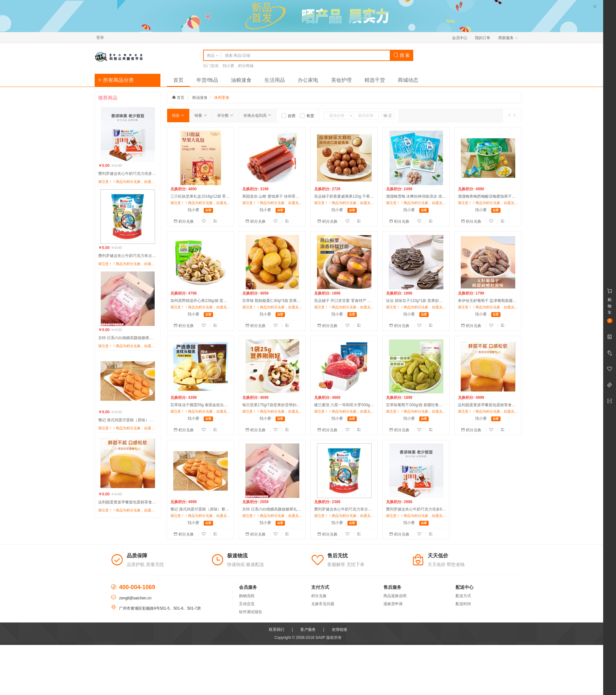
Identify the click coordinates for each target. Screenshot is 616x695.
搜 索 (402, 55)
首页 (178, 80)
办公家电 (308, 80)
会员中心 (460, 38)
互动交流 (247, 604)
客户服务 (308, 630)
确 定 (388, 116)
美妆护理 (341, 80)
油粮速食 (241, 80)
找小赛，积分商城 (238, 66)
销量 (201, 116)
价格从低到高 (257, 116)
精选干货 (375, 80)
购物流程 (247, 596)
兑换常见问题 (323, 604)
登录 (100, 38)
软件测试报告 (251, 612)
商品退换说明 (395, 596)
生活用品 (275, 80)
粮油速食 (200, 98)
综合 (178, 116)
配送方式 (463, 596)
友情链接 (339, 630)
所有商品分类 (116, 80)
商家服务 (508, 38)
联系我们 (277, 630)
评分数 (225, 116)
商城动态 (408, 80)
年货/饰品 (207, 80)
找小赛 (193, 210)
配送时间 (463, 604)
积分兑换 (184, 221)
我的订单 (483, 38)
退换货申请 (393, 604)
